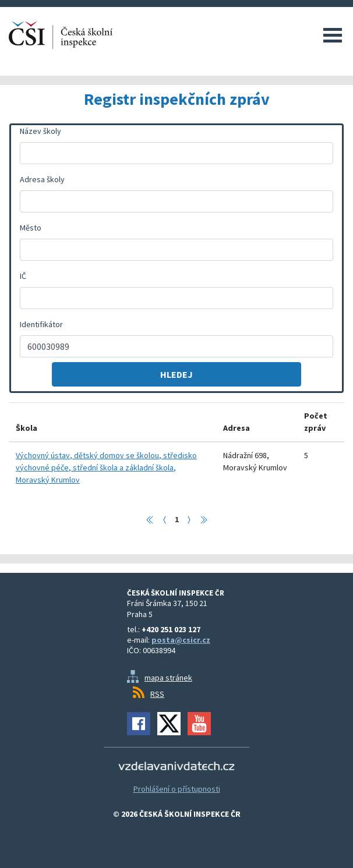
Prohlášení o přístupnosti (177, 789)
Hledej (176, 374)
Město (31, 228)
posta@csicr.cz (181, 640)
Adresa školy (42, 179)
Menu (333, 35)
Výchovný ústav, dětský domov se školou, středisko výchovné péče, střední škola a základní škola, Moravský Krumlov (106, 467)
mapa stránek (168, 678)
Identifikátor (41, 324)
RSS (157, 694)
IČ (23, 276)
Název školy (40, 131)
